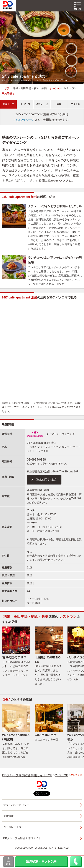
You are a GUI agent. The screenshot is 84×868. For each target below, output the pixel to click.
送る (8, 864)
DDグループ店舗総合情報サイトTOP (27, 775)
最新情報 (8, 816)
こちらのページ (23, 120)
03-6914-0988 (36, 459)
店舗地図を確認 (46, 480)
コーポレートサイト (15, 827)
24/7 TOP (62, 775)
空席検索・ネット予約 (41, 861)
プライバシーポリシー (16, 805)
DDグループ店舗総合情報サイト (22, 838)
